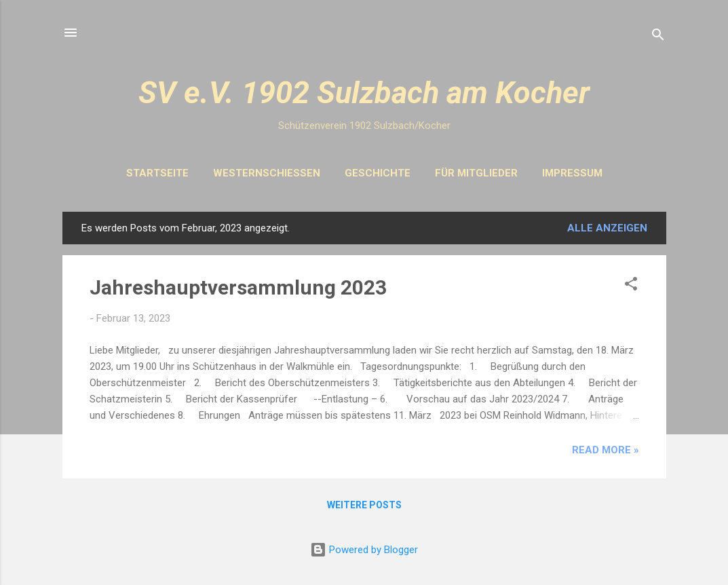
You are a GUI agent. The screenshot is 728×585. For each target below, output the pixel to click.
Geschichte (378, 173)
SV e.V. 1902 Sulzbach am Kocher (364, 93)
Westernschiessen (267, 173)
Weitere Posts (364, 505)
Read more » (606, 450)
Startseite (157, 173)
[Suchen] (658, 37)
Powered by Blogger (364, 550)
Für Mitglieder (476, 173)
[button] (631, 286)
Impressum (572, 173)
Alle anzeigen (607, 228)
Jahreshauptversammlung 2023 (238, 287)
